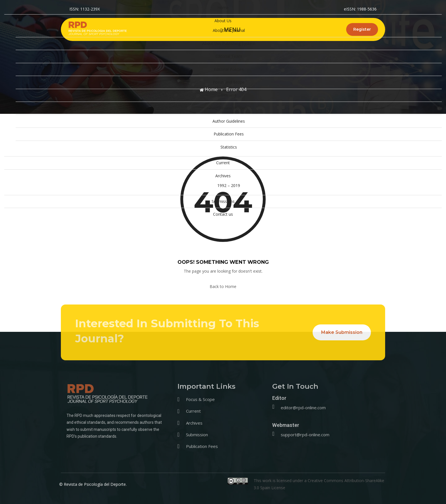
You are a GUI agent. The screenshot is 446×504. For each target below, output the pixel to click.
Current (223, 163)
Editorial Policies (229, 69)
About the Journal (229, 30)
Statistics (229, 147)
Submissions (223, 201)
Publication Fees (229, 134)
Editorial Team (229, 56)
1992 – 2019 (229, 185)
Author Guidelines (229, 121)
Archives (223, 176)
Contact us (223, 214)
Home (223, 8)
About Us (223, 21)
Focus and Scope (229, 82)
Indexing (229, 95)
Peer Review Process (229, 108)
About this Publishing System (229, 43)
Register (362, 29)
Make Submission (342, 332)
